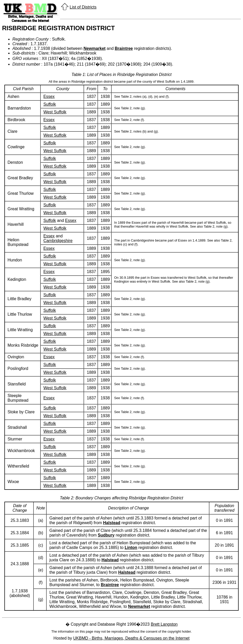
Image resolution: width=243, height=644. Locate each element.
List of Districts (83, 7)
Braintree (124, 48)
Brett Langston (164, 624)
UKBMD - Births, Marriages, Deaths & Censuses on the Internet (131, 638)
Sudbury (106, 535)
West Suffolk (55, 112)
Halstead (112, 523)
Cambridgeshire (58, 241)
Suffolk (50, 104)
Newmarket (95, 48)
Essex (49, 96)
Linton (131, 548)
